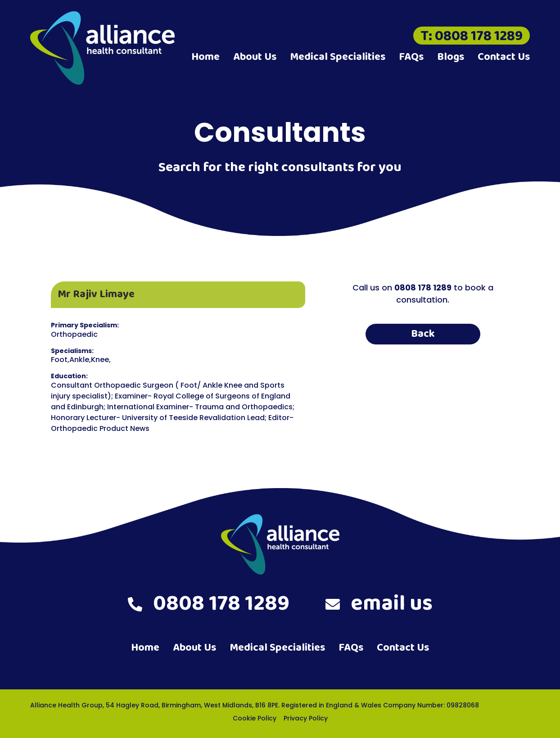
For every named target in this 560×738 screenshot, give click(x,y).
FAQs (411, 57)
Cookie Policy (255, 718)
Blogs (451, 57)
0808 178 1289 (209, 604)
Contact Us (504, 57)
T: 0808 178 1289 (472, 36)
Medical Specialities (338, 57)
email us (379, 604)
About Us (255, 57)
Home (205, 57)
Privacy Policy (306, 718)
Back (423, 334)
